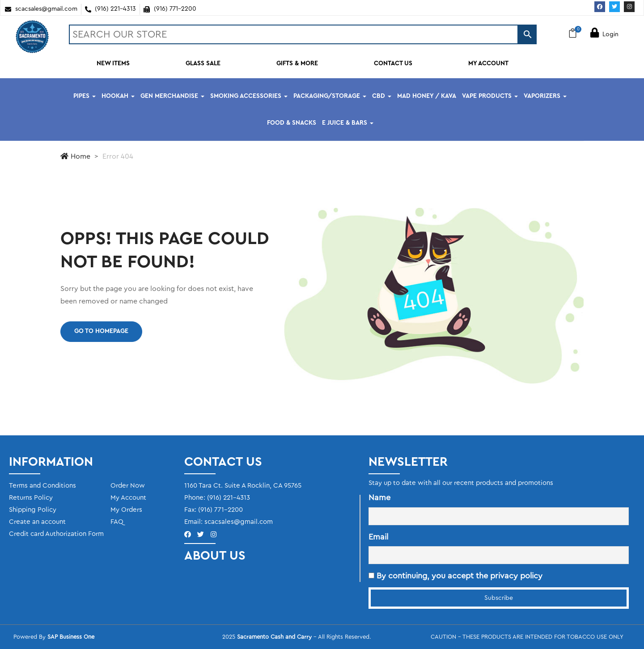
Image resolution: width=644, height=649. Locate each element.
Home (75, 156)
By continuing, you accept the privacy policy (455, 576)
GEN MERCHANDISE (172, 96)
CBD (382, 96)
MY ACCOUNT (488, 63)
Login (604, 34)
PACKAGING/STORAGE (330, 96)
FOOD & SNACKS (292, 123)
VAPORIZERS (545, 96)
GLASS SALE (203, 63)
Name (379, 497)
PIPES (85, 96)
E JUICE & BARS (348, 123)
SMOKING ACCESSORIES (249, 96)
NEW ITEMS (113, 63)
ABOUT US (215, 556)
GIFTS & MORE (297, 63)
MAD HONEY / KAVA (427, 96)
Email (378, 537)
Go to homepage (101, 331)
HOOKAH (118, 96)
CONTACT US (393, 63)
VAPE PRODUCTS (490, 96)
